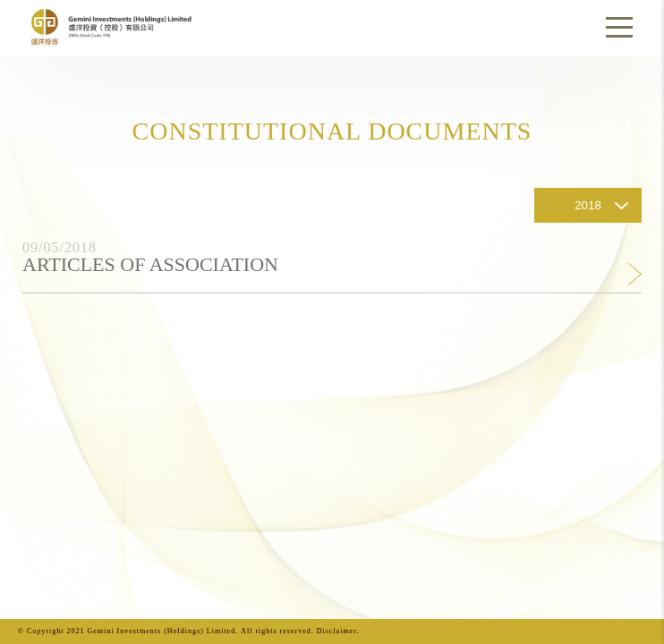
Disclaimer (337, 631)
